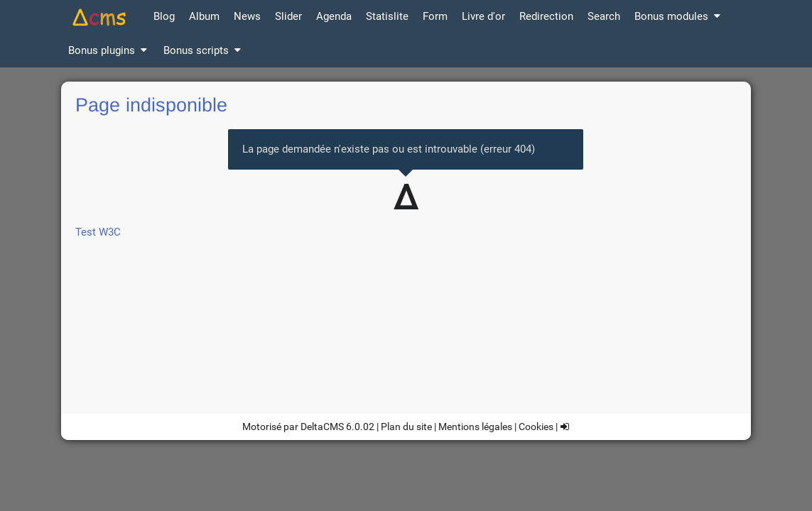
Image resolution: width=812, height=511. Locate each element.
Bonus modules (678, 16)
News (247, 16)
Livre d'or (483, 16)
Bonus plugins (109, 50)
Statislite (387, 16)
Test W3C (98, 232)
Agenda (334, 16)
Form (435, 16)
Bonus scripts (203, 50)
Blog (164, 16)
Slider (288, 16)
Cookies (536, 427)
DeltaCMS (322, 427)
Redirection (546, 16)
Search (604, 16)
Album (204, 16)
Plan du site (406, 427)
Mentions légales (475, 427)
